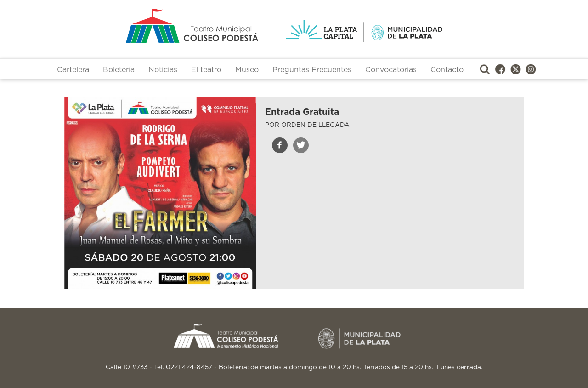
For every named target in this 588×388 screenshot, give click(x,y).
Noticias (163, 70)
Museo (247, 70)
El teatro (206, 70)
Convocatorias (391, 70)
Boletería (119, 70)
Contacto (447, 70)
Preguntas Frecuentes (312, 70)
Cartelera (73, 70)
